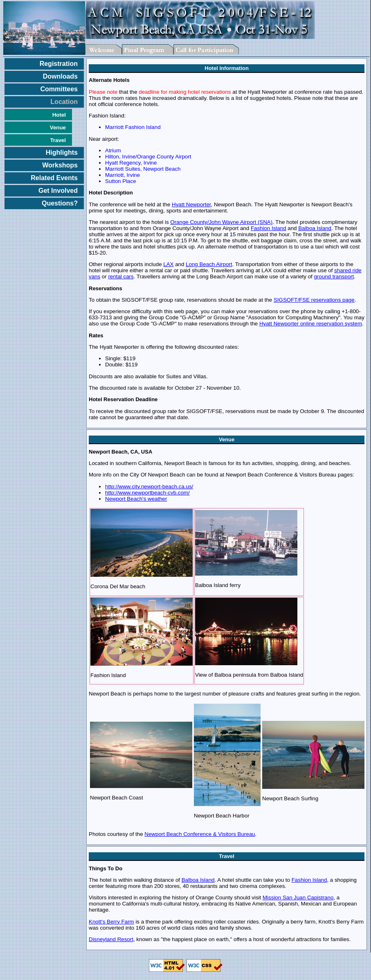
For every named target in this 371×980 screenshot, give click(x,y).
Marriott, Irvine (123, 175)
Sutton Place (121, 181)
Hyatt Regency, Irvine (131, 163)
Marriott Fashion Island (133, 127)
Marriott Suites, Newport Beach (143, 169)
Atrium (113, 150)
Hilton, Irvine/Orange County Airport (148, 157)
